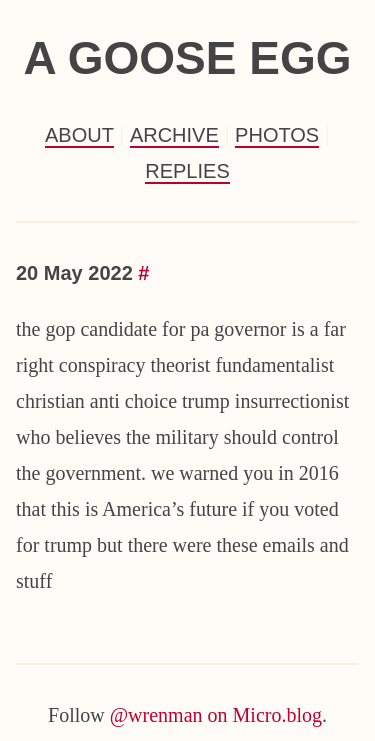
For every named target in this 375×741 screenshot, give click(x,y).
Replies (187, 171)
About (79, 135)
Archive (174, 135)
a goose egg (187, 58)
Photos (277, 135)
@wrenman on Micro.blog (216, 715)
